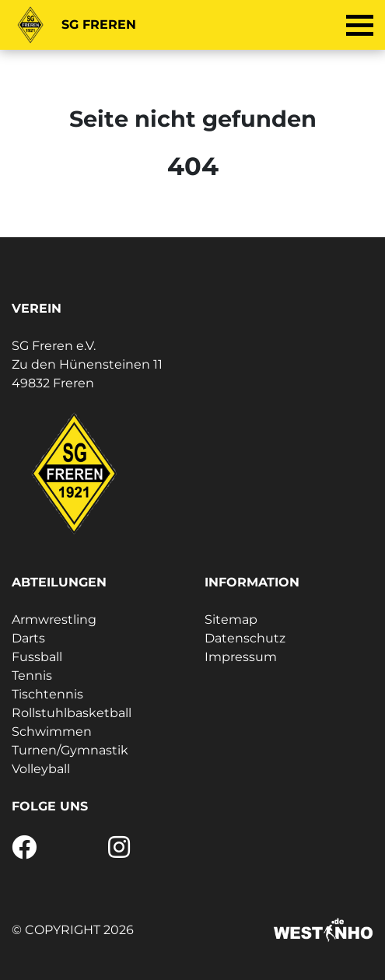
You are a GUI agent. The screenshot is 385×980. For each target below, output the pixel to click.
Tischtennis (47, 694)
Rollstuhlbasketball (72, 713)
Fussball (37, 657)
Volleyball (41, 769)
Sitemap (231, 619)
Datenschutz (245, 638)
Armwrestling (54, 619)
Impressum (241, 657)
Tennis (32, 675)
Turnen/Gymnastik (70, 750)
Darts (28, 638)
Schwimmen (52, 731)
